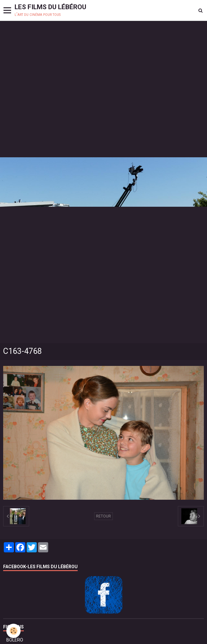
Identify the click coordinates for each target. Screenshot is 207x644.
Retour (103, 516)
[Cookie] (13, 631)
